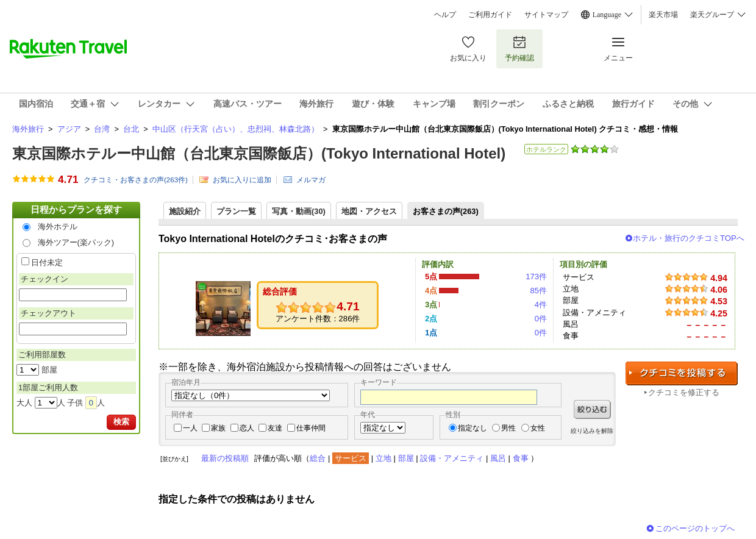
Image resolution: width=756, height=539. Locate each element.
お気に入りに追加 (242, 180)
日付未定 (47, 262)
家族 (218, 428)
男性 (508, 428)
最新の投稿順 (225, 458)
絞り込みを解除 (592, 431)
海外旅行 (28, 129)
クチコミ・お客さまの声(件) (136, 180)
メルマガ (311, 180)
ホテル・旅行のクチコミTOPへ (689, 238)
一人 (190, 428)
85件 (538, 291)
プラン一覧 (236, 211)
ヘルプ (445, 15)
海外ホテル (58, 227)
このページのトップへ (695, 528)
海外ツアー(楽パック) (76, 242)
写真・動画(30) (299, 211)
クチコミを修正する (684, 392)
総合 (318, 458)
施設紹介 (185, 211)
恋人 (247, 428)
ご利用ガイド (490, 15)
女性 (538, 428)
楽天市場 (663, 15)
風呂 (498, 458)
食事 (521, 458)
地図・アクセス (369, 211)
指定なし (472, 428)
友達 (275, 428)
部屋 (406, 458)
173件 (536, 277)
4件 (541, 305)
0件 (541, 319)
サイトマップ (546, 15)
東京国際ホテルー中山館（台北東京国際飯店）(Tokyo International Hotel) (259, 153)
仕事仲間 (311, 428)
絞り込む (592, 409)
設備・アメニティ (452, 458)
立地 (383, 458)
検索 (121, 422)
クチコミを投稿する (682, 373)
